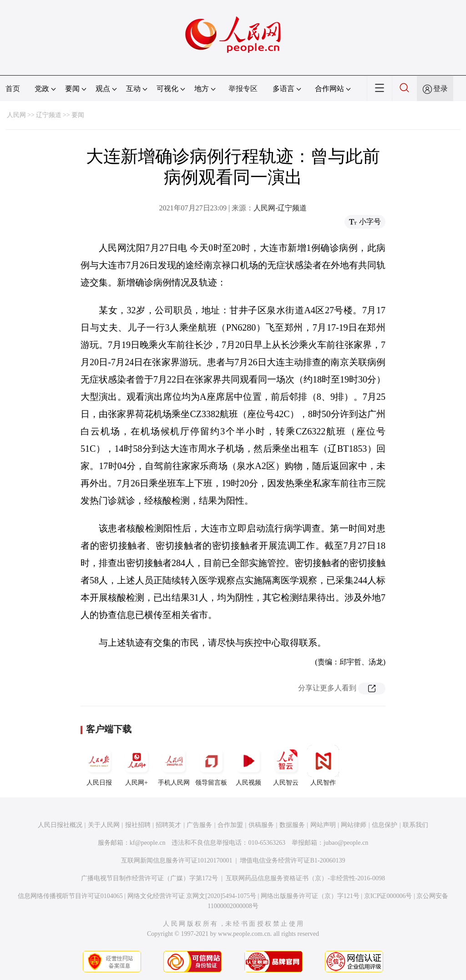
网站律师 (354, 825)
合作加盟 (230, 825)
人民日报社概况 (60, 825)
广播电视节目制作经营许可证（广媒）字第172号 (149, 878)
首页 (13, 89)
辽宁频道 (49, 115)
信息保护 (385, 825)
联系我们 (415, 825)
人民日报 (99, 766)
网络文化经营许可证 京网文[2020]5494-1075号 (192, 896)
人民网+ (137, 766)
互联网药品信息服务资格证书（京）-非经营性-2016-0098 (305, 878)
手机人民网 (174, 766)
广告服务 (199, 825)
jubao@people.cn (346, 843)
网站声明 (323, 825)
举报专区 (243, 89)
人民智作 (323, 766)
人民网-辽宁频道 (280, 208)
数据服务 (292, 825)
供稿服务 (261, 825)
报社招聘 (138, 825)
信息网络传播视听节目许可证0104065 (70, 896)
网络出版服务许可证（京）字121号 (310, 896)
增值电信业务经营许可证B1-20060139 (292, 860)
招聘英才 (168, 825)
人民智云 (286, 766)
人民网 (16, 115)
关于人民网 (104, 825)
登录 (441, 89)
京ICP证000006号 (388, 896)
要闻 (78, 115)
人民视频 (248, 766)
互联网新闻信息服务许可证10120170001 (177, 860)
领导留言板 (211, 766)
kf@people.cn (148, 843)
